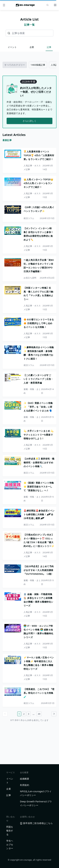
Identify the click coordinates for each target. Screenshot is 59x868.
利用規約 (25, 785)
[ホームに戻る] (25, 6)
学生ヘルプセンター (10, 844)
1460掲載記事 (38, 65)
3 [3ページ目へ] (29, 714)
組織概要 (25, 779)
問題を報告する (10, 831)
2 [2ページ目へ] (24, 714)
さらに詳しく (29, 121)
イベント (12, 47)
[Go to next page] (54, 714)
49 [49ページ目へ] (39, 714)
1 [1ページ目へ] (19, 714)
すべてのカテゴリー (15, 65)
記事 (49, 47)
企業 (32, 47)
